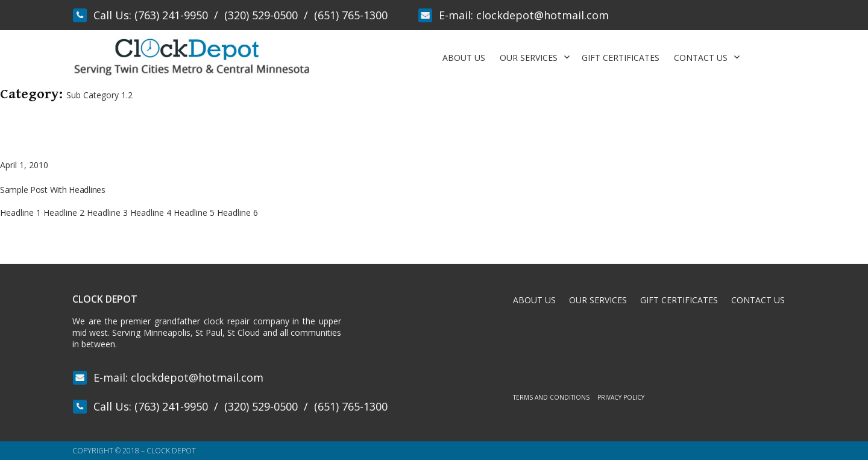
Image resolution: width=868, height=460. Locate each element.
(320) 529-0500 (261, 15)
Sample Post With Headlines (53, 190)
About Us (464, 58)
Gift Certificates (621, 58)
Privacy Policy (621, 397)
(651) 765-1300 (351, 15)
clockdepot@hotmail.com (542, 15)
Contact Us (701, 58)
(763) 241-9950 (171, 15)
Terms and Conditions (551, 397)
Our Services (529, 58)
